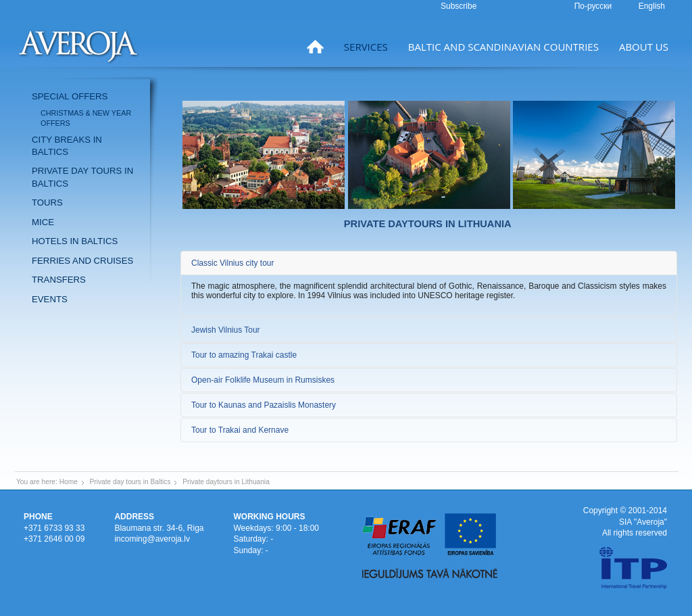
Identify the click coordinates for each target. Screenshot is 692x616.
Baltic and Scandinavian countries (503, 47)
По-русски (594, 6)
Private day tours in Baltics (82, 177)
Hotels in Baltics (75, 241)
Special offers (70, 96)
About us (644, 47)
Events (50, 299)
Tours (47, 203)
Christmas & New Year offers (86, 118)
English (652, 6)
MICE (43, 222)
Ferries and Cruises (82, 261)
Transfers (59, 280)
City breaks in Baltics (67, 146)
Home (69, 482)
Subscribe (459, 6)
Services (366, 47)
